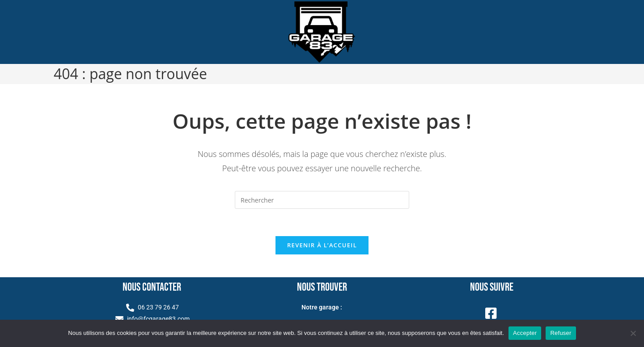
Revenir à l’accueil (322, 245)
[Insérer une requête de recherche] (322, 200)
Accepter (525, 333)
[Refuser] (633, 333)
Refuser (561, 333)
